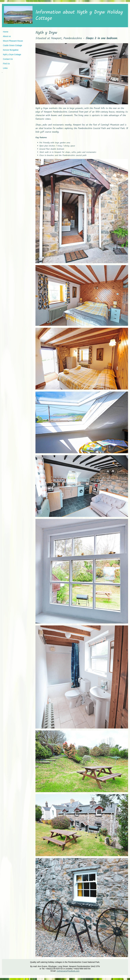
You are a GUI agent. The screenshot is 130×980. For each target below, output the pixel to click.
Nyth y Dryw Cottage (12, 54)
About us (7, 36)
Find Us (6, 64)
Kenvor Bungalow (11, 50)
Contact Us (8, 59)
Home (6, 32)
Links (5, 68)
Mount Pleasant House (13, 41)
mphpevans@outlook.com (68, 971)
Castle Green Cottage (12, 45)
